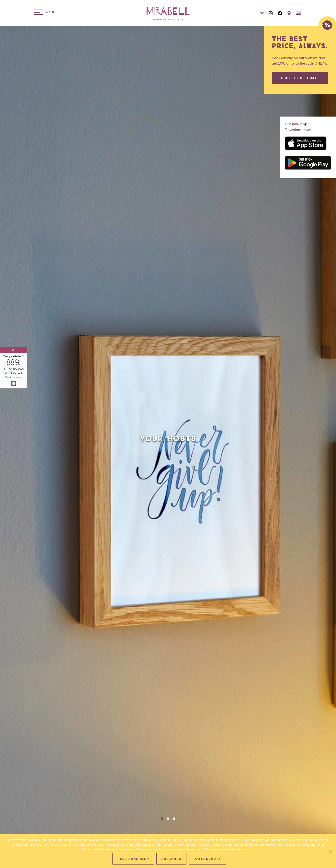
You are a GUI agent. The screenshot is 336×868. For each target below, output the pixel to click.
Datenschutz (207, 859)
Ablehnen (171, 859)
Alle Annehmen (133, 859)
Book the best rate (300, 78)
